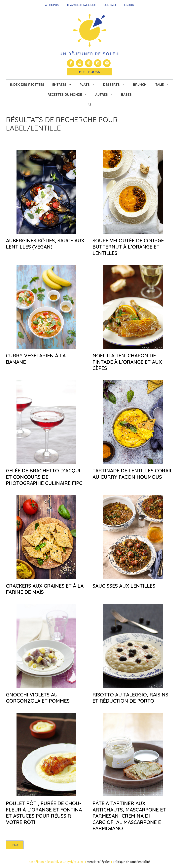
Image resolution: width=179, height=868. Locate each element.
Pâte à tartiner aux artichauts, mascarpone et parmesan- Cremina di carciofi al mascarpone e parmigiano (129, 816)
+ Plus (15, 845)
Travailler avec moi (81, 5)
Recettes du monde (69, 95)
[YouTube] (80, 63)
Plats (89, 85)
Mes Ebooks (89, 72)
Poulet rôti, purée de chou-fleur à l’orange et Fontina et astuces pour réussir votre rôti (44, 813)
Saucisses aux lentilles (124, 586)
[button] (90, 104)
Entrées (64, 85)
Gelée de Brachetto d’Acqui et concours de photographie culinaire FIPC (44, 477)
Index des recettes (27, 84)
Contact (110, 5)
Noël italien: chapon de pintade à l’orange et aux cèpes (127, 362)
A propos (52, 5)
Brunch (140, 84)
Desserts (116, 85)
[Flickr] (107, 63)
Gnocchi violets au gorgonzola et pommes (38, 698)
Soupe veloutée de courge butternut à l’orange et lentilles (128, 247)
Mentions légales (98, 862)
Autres (106, 95)
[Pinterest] (98, 63)
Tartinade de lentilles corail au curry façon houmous (133, 474)
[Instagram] (89, 63)
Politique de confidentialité (131, 862)
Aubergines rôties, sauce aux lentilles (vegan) (45, 244)
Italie (164, 85)
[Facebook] (71, 63)
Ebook (129, 5)
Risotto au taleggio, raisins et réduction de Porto (130, 698)
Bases (126, 94)
